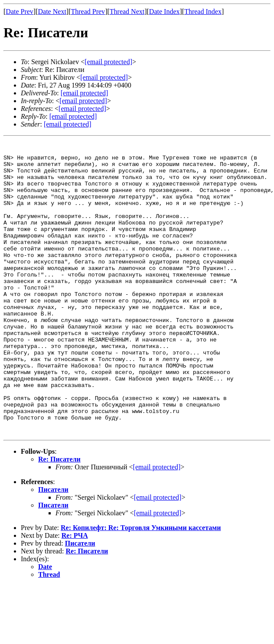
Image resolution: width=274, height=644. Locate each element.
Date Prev (20, 11)
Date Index (165, 11)
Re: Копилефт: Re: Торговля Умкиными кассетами (141, 586)
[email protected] (85, 93)
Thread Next (127, 11)
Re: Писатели (59, 518)
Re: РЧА (75, 594)
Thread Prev (88, 11)
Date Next (52, 11)
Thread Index (203, 11)
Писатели (53, 548)
